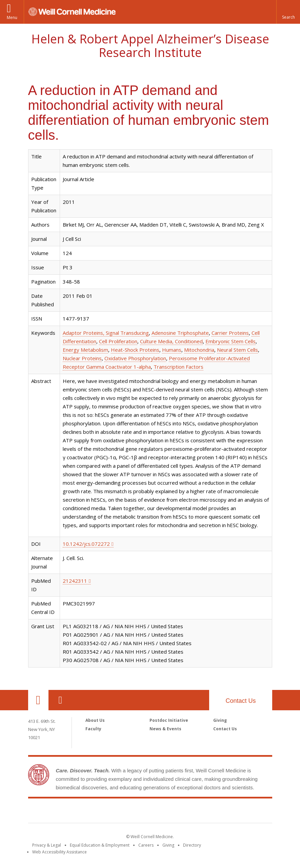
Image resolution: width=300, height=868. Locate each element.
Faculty (93, 729)
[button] (288, 12)
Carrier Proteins (230, 333)
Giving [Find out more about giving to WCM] (168, 845)
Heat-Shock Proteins (135, 350)
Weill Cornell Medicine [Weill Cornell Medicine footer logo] (150, 812)
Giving (220, 720)
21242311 (75, 581)
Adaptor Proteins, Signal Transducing (106, 333)
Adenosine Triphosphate (180, 333)
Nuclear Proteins (82, 358)
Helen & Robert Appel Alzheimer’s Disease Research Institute (150, 46)
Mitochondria (199, 350)
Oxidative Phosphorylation (135, 358)
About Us (95, 720)
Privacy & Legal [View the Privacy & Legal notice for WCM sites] (47, 845)
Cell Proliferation (118, 341)
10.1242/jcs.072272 (86, 544)
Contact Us (241, 701)
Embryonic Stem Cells (231, 341)
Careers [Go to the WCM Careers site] (146, 845)
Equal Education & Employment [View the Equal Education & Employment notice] (100, 845)
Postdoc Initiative (169, 720)
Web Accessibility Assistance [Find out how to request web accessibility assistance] (59, 852)
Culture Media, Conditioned (171, 341)
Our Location (38, 700)
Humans (172, 350)
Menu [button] (12, 17)
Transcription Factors (178, 367)
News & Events (165, 729)
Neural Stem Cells (237, 350)
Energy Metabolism (85, 350)
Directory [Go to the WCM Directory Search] (192, 845)
